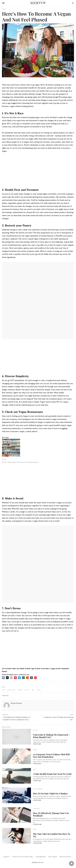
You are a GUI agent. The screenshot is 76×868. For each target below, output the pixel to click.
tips (33, 690)
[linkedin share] (19, 678)
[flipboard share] (35, 678)
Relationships (38, 789)
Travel (35, 750)
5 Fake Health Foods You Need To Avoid (50, 774)
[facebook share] (3, 678)
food (4, 690)
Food (4, 9)
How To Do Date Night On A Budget (49, 793)
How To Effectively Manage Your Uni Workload (49, 814)
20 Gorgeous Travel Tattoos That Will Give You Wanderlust (52, 756)
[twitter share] (7, 678)
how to (27, 690)
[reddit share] (27, 678)
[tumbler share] (31, 678)
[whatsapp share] (23, 678)
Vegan (39, 690)
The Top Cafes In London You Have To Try (52, 834)
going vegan (11, 690)
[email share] (11, 678)
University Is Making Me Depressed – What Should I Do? (52, 736)
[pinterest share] (15, 678)
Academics (36, 809)
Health (20, 690)
